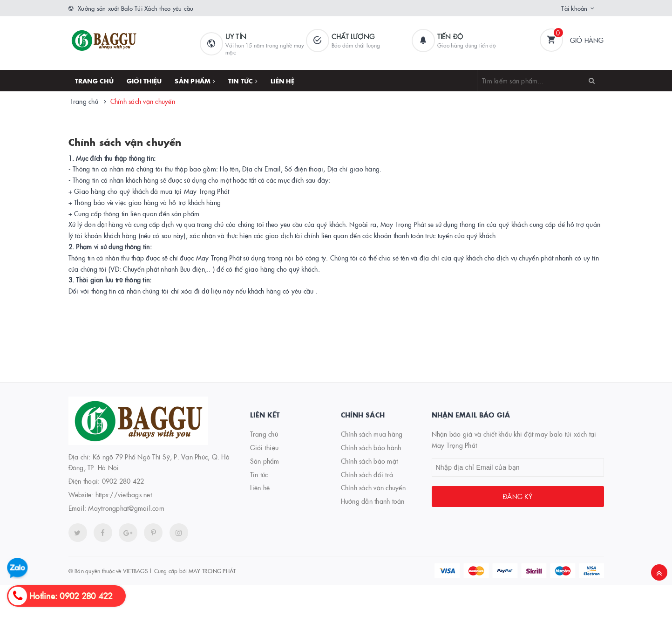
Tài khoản (574, 8)
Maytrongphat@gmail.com (126, 508)
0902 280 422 (123, 481)
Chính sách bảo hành (371, 447)
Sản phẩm (195, 81)
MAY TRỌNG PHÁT (212, 571)
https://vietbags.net (124, 494)
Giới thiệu (144, 81)
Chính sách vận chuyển (125, 142)
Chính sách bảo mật (370, 461)
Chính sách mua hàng (372, 434)
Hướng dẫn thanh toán (373, 501)
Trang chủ (94, 81)
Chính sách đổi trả (367, 474)
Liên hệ (282, 81)
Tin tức (243, 81)
